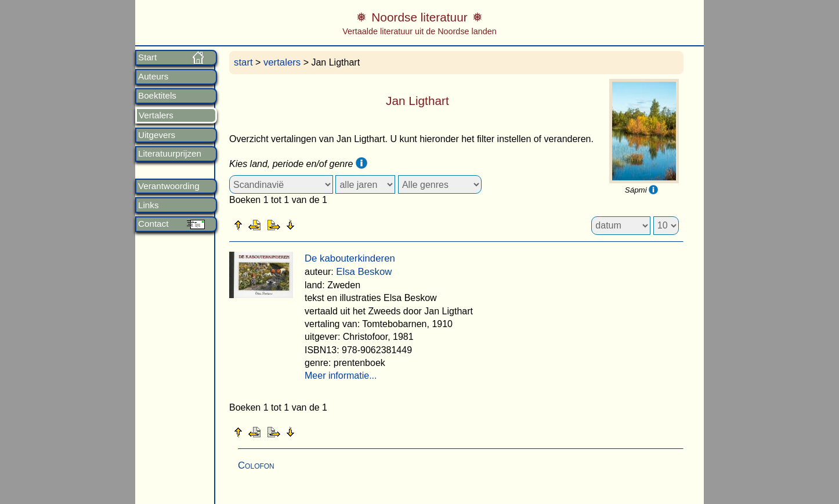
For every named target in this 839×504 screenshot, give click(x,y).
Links (148, 205)
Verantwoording (169, 186)
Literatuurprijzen (170, 154)
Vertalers (156, 115)
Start (147, 57)
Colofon (256, 465)
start (243, 62)
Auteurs (153, 77)
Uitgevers (157, 135)
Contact (153, 224)
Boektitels (157, 96)
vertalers (282, 62)
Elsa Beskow (364, 272)
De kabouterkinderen (350, 258)
